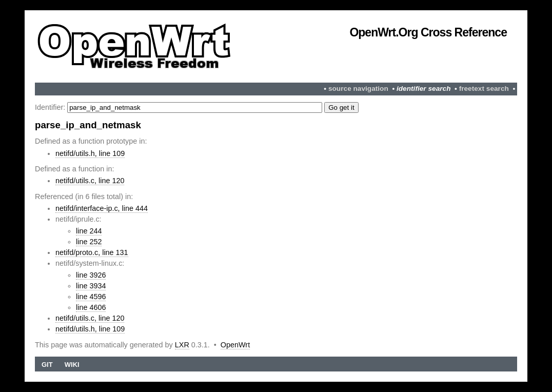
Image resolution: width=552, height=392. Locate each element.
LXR (182, 345)
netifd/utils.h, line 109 (90, 153)
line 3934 (91, 286)
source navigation (358, 89)
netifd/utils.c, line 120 (90, 181)
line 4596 (91, 297)
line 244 (89, 231)
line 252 (89, 242)
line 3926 (91, 275)
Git (47, 365)
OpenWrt (235, 345)
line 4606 (91, 307)
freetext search (484, 89)
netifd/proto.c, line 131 (92, 252)
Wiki (72, 365)
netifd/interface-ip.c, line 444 (102, 208)
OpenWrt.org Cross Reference (428, 32)
